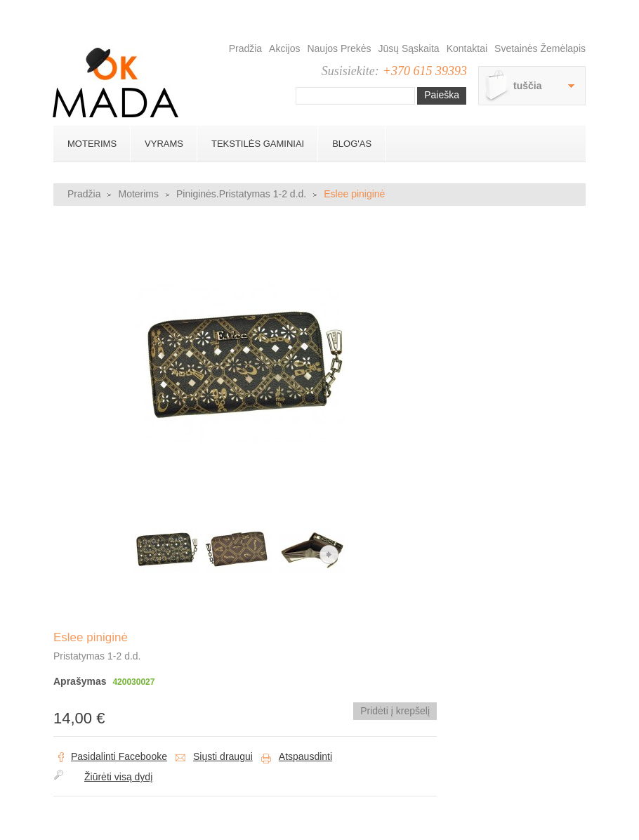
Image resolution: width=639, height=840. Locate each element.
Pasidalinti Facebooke (119, 756)
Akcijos (284, 48)
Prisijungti (580, 14)
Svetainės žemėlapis (540, 48)
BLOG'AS (352, 144)
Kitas (329, 554)
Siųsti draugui (223, 756)
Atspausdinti (305, 756)
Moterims (92, 144)
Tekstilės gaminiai (258, 144)
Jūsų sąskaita (409, 48)
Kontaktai (467, 48)
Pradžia (245, 48)
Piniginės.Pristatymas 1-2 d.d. (241, 194)
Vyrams (164, 144)
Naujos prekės (339, 48)
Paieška (442, 95)
